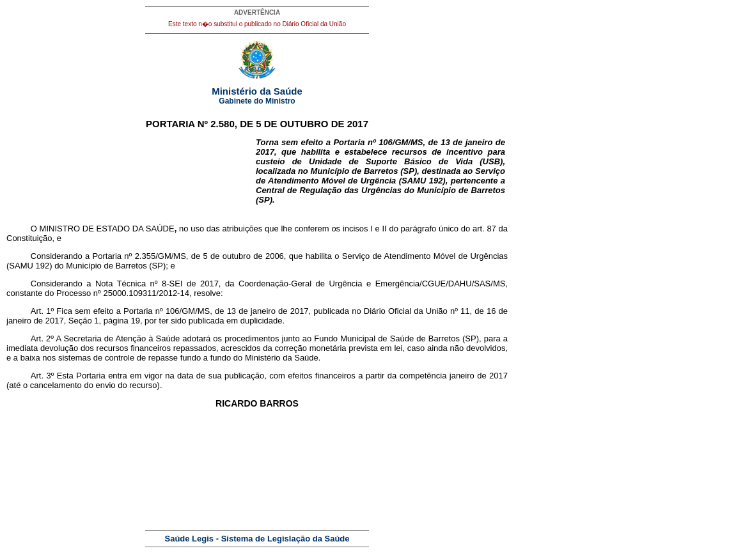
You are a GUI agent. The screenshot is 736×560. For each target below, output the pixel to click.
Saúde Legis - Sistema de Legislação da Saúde (257, 539)
